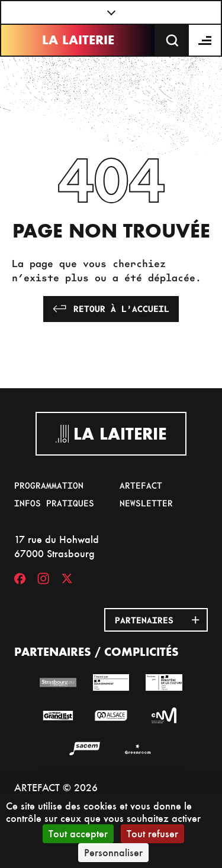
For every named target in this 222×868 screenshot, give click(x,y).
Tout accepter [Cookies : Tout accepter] (78, 833)
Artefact (141, 485)
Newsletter (146, 503)
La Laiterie (78, 40)
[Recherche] (172, 40)
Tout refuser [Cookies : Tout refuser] (152, 833)
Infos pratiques (54, 503)
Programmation (49, 485)
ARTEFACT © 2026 (56, 787)
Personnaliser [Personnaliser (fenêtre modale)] (113, 852)
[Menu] (205, 40)
